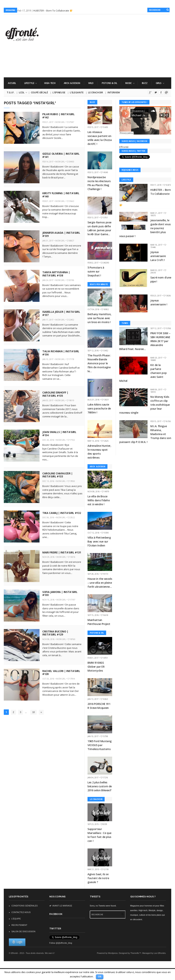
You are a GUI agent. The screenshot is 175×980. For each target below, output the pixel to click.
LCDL (22, 92)
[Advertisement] (103, 67)
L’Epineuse (59, 92)
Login (17, 942)
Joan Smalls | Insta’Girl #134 (59, 434)
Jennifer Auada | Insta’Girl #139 (61, 234)
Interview (114, 92)
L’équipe (16, 919)
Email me (166, 92)
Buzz (145, 83)
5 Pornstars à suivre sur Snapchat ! (96, 271)
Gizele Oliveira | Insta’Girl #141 (61, 155)
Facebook (161, 92)
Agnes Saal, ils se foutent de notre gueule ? (98, 878)
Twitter (155, 92)
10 (33, 712)
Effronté (124, 147)
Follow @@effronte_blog (61, 943)
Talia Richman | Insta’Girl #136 (61, 353)
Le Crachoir (95, 92)
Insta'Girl (60, 122)
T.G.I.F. (10, 92)
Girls (158, 83)
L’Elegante (77, 92)
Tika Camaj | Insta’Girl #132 (62, 513)
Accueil (12, 83)
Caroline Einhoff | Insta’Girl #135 (55, 394)
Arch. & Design (72, 83)
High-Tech (50, 83)
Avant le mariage (61, 906)
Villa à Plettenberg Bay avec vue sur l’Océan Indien (99, 541)
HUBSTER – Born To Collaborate (53, 11)
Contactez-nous (21, 912)
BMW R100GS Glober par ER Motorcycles (96, 667)
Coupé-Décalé (39, 92)
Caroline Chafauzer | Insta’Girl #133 (57, 475)
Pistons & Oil (109, 83)
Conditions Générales (25, 906)
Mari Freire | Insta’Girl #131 (62, 552)
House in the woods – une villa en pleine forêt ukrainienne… (100, 583)
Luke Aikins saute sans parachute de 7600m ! (99, 408)
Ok (100, 976)
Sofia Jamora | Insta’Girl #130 (60, 593)
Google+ (150, 92)
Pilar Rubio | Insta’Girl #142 (59, 116)
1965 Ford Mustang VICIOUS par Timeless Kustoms (100, 745)
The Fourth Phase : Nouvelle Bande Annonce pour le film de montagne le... (99, 363)
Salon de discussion (23, 931)
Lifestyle (29, 83)
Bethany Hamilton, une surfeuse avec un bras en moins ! (99, 318)
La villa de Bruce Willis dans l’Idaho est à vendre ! (99, 500)
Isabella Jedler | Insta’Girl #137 (61, 313)
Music (128, 83)
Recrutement (19, 925)
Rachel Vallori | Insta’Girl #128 (61, 673)
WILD (91, 83)
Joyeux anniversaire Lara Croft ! (158, 256)
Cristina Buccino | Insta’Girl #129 (55, 633)
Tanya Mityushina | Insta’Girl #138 (56, 274)
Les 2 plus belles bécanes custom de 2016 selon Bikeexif (100, 786)
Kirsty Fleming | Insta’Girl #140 (61, 195)
